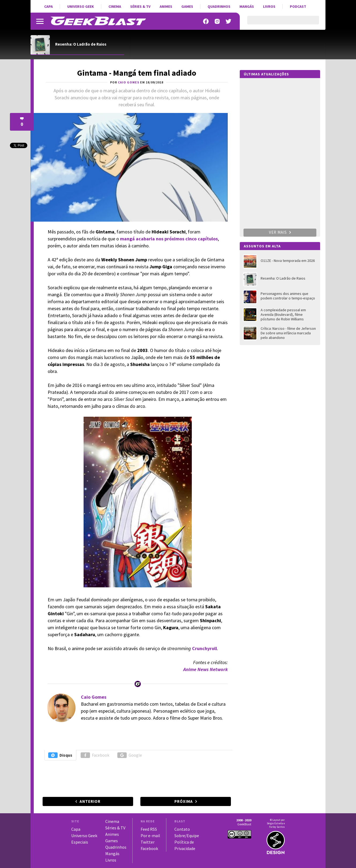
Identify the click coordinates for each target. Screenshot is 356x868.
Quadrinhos (219, 6)
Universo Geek (81, 6)
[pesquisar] (278, 23)
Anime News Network (205, 669)
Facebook (95, 755)
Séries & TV (140, 6)
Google (130, 755)
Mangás (247, 6)
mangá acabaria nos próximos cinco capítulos (169, 239)
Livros (269, 6)
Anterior (90, 801)
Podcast (298, 6)
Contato (182, 829)
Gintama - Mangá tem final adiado (137, 73)
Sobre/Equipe (187, 836)
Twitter (148, 842)
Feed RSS (149, 829)
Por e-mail (150, 836)
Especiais (80, 842)
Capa (48, 6)
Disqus (60, 755)
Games (187, 6)
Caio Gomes (94, 697)
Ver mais (280, 232)
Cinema (115, 6)
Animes (166, 6)
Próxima (184, 801)
